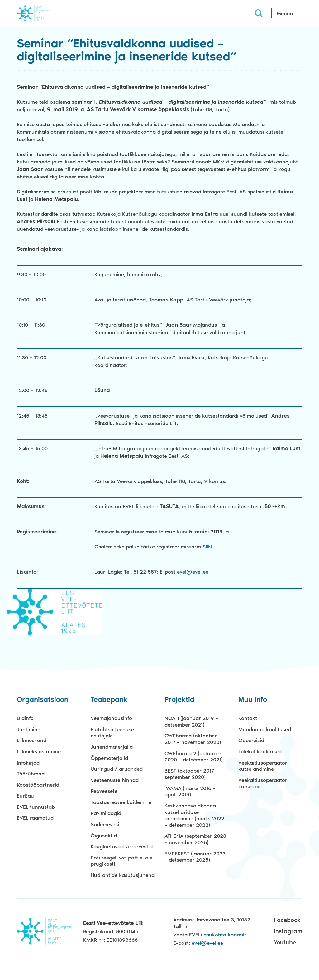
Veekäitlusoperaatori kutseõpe (263, 783)
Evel (42, 13)
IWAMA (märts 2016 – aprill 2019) (190, 791)
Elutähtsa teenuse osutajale (112, 733)
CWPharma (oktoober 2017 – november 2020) (193, 739)
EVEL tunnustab (36, 807)
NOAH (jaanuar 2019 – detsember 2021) (191, 721)
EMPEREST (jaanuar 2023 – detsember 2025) (195, 857)
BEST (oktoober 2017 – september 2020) (191, 774)
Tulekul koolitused (260, 751)
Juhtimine (29, 729)
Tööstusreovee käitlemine (121, 802)
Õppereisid (251, 740)
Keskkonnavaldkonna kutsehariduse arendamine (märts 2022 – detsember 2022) (194, 815)
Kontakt (248, 718)
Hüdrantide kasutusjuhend (123, 875)
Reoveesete (104, 791)
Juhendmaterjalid (112, 747)
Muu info (253, 700)
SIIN (206, 547)
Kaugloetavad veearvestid (122, 846)
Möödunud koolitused (265, 729)
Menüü (285, 13)
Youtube (285, 942)
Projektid (179, 700)
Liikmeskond (32, 740)
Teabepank (109, 700)
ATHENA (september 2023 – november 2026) (195, 839)
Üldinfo (25, 718)
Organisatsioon (43, 700)
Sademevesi (105, 824)
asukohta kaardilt (225, 935)
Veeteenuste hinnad (115, 780)
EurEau (25, 796)
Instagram (288, 931)
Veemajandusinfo (111, 718)
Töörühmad (31, 774)
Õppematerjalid (109, 758)
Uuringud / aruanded (117, 769)
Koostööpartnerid (38, 785)
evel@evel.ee (193, 572)
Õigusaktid (104, 836)
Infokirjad (28, 763)
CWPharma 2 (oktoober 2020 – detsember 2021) (194, 757)
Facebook (287, 920)
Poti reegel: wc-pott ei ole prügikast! (121, 861)
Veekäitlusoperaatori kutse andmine (263, 766)
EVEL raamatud (35, 818)
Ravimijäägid (106, 813)
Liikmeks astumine (39, 751)
